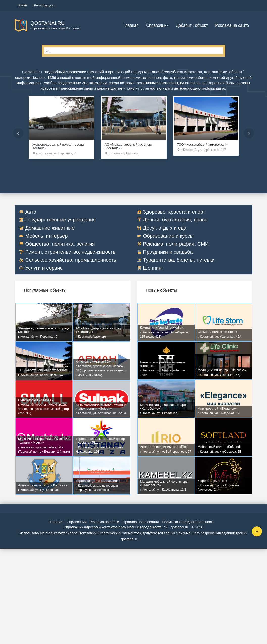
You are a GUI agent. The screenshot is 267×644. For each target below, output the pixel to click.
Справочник (157, 25)
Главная (131, 25)
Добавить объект (192, 25)
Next (249, 133)
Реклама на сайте (232, 25)
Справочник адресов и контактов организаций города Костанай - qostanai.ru (126, 528)
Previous (18, 133)
